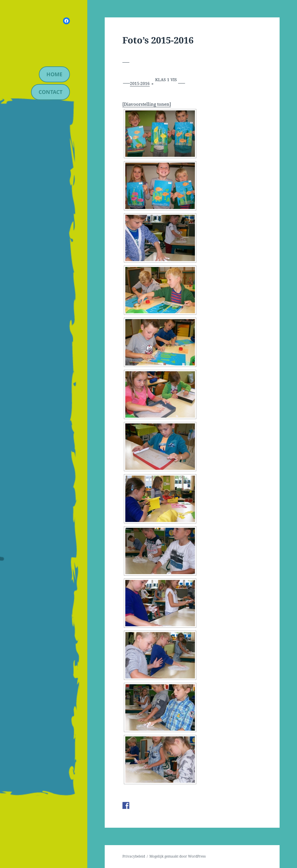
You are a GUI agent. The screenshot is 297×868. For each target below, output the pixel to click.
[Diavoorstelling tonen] (147, 104)
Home (54, 74)
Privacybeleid (134, 856)
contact (50, 92)
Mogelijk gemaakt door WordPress (178, 856)
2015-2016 (140, 83)
